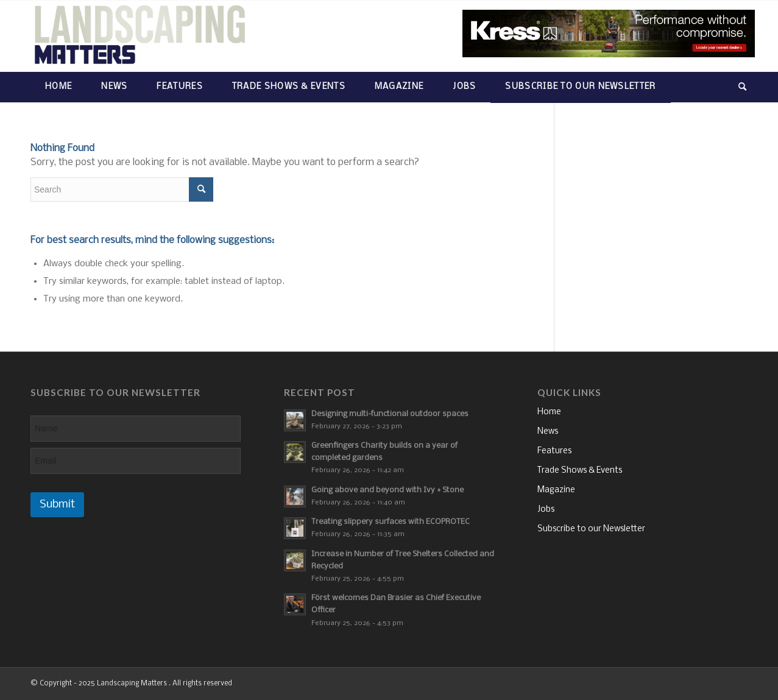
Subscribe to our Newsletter (591, 529)
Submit (57, 505)
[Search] (736, 87)
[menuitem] (58, 87)
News (548, 432)
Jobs (546, 510)
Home (549, 412)
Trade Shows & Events (580, 471)
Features (554, 451)
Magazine (556, 490)
